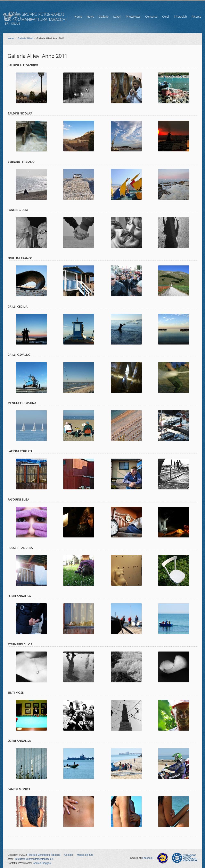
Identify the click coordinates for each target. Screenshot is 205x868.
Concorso (151, 17)
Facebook (148, 858)
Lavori (117, 17)
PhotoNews (133, 17)
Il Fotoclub (180, 17)
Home (78, 17)
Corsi (166, 17)
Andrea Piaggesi (42, 863)
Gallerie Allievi (25, 39)
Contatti (69, 855)
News (90, 17)
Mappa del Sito (85, 855)
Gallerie (104, 17)
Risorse (196, 17)
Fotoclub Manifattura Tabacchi (44, 855)
